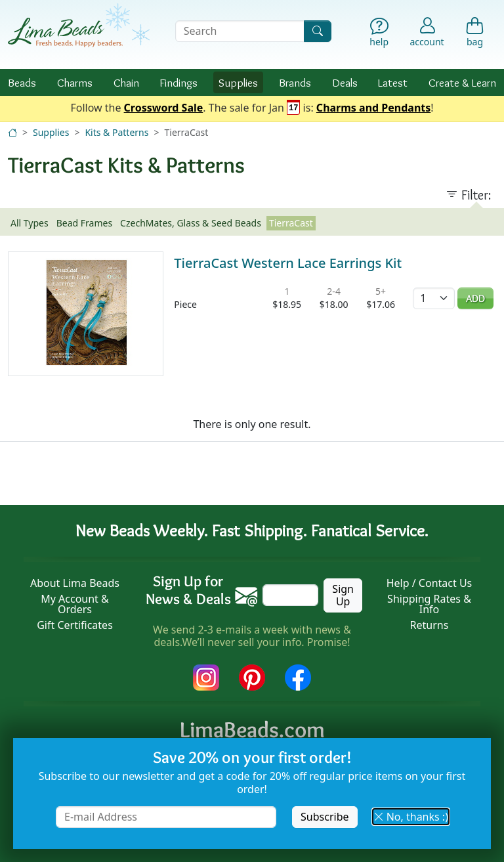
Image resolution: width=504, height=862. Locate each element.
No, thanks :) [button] (411, 817)
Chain (126, 82)
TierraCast (291, 223)
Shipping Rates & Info (429, 604)
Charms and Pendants (373, 108)
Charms (75, 82)
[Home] (12, 132)
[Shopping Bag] (475, 34)
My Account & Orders (75, 604)
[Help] (379, 34)
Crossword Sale (164, 108)
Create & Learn (462, 82)
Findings (178, 82)
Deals (345, 82)
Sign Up (343, 595)
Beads (22, 82)
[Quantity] (434, 298)
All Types (30, 223)
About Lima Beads (75, 583)
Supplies (238, 82)
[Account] (427, 31)
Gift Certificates (75, 625)
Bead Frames (84, 223)
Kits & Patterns (116, 132)
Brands (295, 82)
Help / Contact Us (430, 583)
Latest (393, 82)
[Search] (318, 31)
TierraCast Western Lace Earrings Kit (288, 263)
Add (475, 298)
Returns (430, 625)
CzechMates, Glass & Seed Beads (191, 223)
